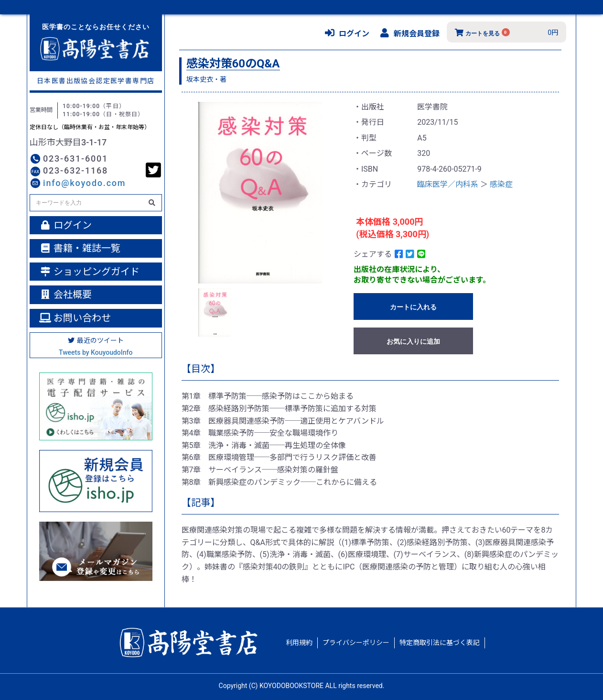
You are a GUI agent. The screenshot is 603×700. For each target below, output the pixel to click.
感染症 (501, 184)
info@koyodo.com (84, 183)
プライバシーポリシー (356, 643)
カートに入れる (413, 307)
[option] (260, 193)
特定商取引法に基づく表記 (440, 643)
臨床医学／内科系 (448, 184)
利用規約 (299, 643)
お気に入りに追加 (413, 341)
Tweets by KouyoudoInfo (96, 352)
